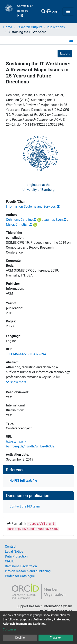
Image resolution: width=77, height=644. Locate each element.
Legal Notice (14, 551)
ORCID (10, 561)
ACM (10, 293)
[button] (48, 11)
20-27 (10, 326)
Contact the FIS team (25, 506)
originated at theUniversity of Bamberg (39, 187)
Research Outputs (29, 27)
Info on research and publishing (28, 571)
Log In (56, 11)
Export (65, 53)
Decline (20, 638)
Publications (56, 27)
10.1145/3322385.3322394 (26, 354)
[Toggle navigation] (68, 11)
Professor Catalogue (20, 576)
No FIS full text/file (23, 481)
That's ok (56, 638)
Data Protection (16, 556)
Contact (11, 547)
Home (8, 27)
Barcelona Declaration (21, 566)
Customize (10, 629)
